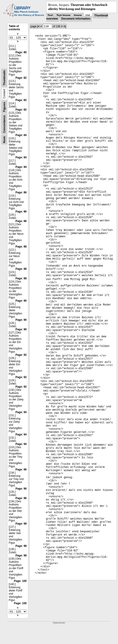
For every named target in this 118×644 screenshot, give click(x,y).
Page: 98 (21, 524)
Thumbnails (4, 78)
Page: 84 (21, 135)
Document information (76, 19)
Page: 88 (21, 247)
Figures (4, 107)
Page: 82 (21, 78)
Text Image (63, 15)
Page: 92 (21, 355)
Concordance (4, 124)
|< (39, 26)
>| (65, 26)
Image (78, 15)
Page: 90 (21, 301)
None (4, 140)
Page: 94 (21, 412)
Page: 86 (21, 192)
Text (50, 15)
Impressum (59, 623)
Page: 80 (21, 52)
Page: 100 (20, 581)
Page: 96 (21, 470)
